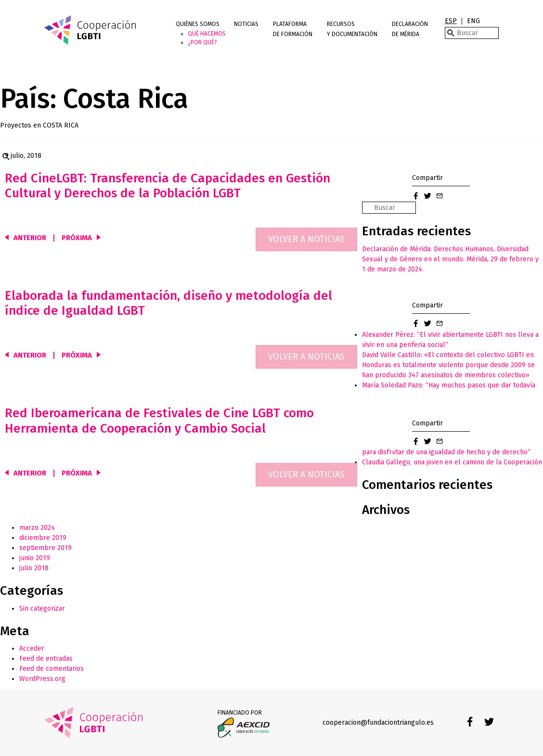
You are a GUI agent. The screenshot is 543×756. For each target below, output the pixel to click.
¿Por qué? (202, 42)
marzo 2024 (37, 528)
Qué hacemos (207, 34)
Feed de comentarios (52, 669)
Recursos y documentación (352, 29)
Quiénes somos (198, 24)
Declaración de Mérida (410, 29)
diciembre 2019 (43, 538)
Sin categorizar (42, 609)
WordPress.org (42, 679)
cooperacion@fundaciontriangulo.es (378, 723)
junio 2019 (35, 558)
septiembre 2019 (45, 548)
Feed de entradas (46, 659)
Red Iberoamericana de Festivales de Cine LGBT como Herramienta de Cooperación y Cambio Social (159, 421)
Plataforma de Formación (293, 29)
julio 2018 (34, 568)
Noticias (246, 24)
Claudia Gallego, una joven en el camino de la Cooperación (452, 462)
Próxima (77, 238)
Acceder (32, 648)
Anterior (30, 238)
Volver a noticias (306, 239)
